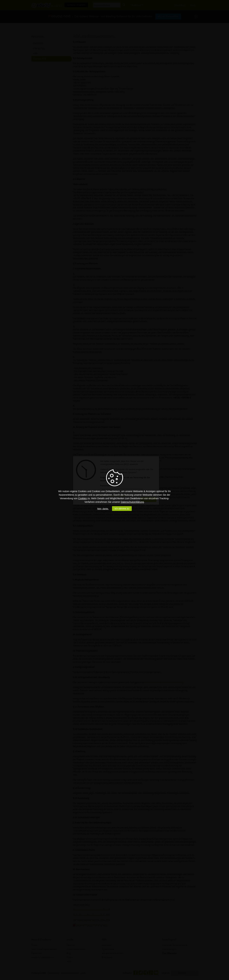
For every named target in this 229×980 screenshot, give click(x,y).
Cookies (83, 498)
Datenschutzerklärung (132, 502)
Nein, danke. (103, 509)
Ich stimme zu (122, 509)
